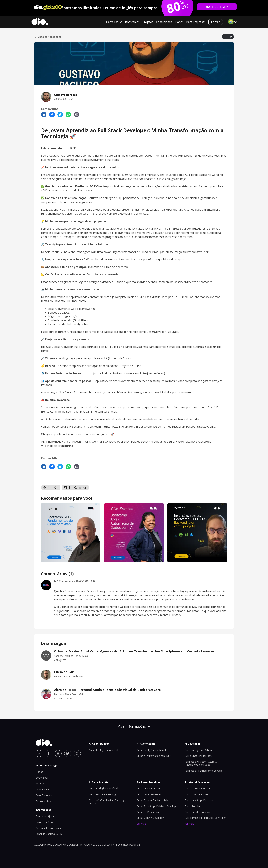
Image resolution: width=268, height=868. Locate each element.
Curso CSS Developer (196, 794)
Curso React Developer (197, 812)
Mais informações (134, 726)
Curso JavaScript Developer (200, 800)
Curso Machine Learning (102, 794)
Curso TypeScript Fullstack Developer (157, 806)
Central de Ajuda (45, 816)
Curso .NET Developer (149, 794)
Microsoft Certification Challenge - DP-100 (108, 802)
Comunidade (164, 22)
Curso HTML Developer (198, 788)
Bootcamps (132, 22)
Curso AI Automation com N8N (154, 756)
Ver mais (142, 824)
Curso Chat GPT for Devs (199, 756)
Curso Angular (192, 806)
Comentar (81, 487)
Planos (179, 22)
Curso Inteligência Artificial (103, 750)
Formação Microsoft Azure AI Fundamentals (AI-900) (201, 763)
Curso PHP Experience (149, 812)
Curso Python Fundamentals (152, 800)
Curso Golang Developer (150, 818)
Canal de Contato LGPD (49, 834)
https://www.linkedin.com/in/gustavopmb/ (129, 427)
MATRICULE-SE (217, 7)
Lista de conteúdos (48, 37)
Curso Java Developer (149, 788)
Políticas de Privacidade (49, 828)
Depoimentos (43, 801)
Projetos (148, 22)
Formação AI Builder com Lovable (203, 771)
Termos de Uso (44, 822)
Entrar (216, 22)
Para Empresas (196, 22)
